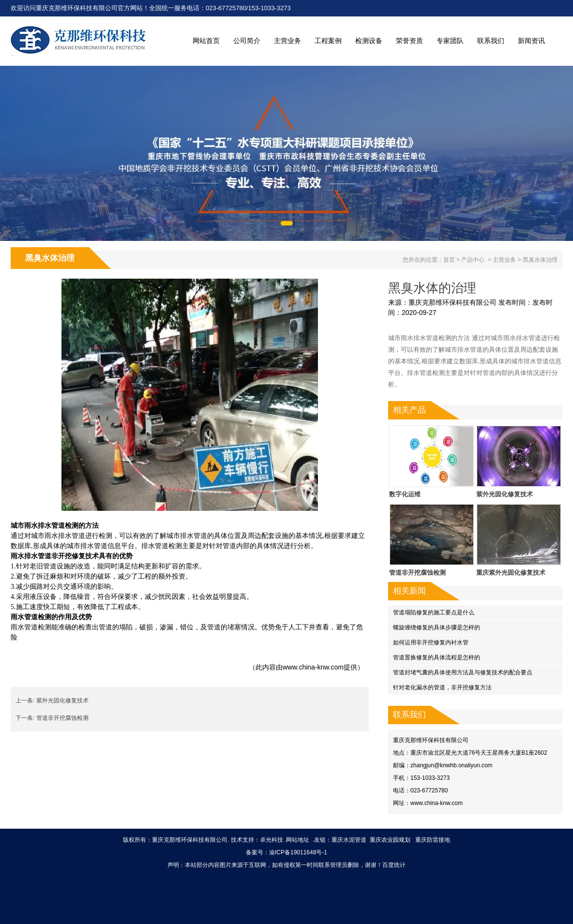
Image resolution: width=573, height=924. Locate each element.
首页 (449, 260)
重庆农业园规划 (390, 840)
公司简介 (247, 41)
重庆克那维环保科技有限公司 (452, 302)
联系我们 (491, 41)
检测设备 (369, 41)
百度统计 (394, 865)
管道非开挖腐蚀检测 (62, 718)
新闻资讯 (531, 41)
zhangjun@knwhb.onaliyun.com (452, 765)
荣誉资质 (409, 41)
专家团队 (450, 41)
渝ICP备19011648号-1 (298, 852)
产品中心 (473, 260)
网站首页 (206, 41)
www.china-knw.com (313, 667)
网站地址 (298, 840)
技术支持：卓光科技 (257, 840)
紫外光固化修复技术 (62, 700)
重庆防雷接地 (433, 840)
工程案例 (328, 41)
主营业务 (287, 41)
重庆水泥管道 (349, 840)
